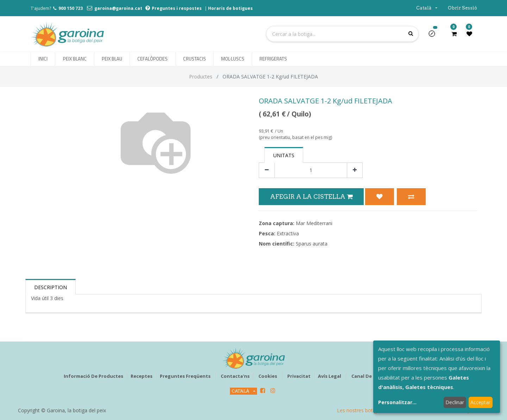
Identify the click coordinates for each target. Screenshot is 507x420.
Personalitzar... (397, 402)
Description (51, 287)
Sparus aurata (312, 244)
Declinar (455, 402)
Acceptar (480, 402)
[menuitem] (43, 59)
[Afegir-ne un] (355, 170)
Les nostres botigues (361, 410)
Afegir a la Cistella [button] (311, 196)
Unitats (284, 155)
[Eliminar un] (267, 170)
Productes (201, 77)
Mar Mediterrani (314, 223)
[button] (435, 36)
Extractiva (288, 233)
